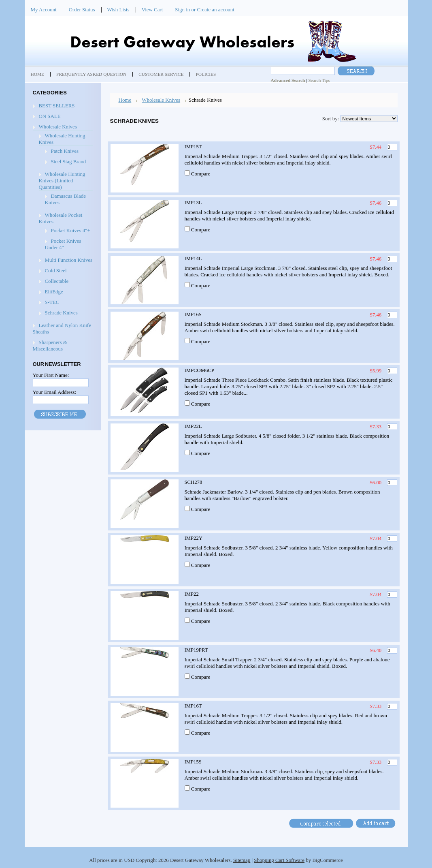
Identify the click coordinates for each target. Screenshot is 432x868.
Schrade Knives (61, 313)
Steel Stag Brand (69, 161)
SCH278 (194, 482)
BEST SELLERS (57, 106)
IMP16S (193, 314)
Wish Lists (118, 10)
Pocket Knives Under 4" (63, 244)
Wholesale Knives (58, 127)
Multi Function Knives (69, 260)
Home (125, 100)
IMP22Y (194, 538)
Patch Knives (65, 151)
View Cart (152, 10)
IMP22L (193, 426)
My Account (44, 10)
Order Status (82, 10)
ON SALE (50, 116)
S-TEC (52, 302)
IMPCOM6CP (200, 370)
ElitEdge (54, 292)
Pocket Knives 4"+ (71, 230)
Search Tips (319, 80)
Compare (201, 174)
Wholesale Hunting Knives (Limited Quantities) (62, 181)
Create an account (215, 10)
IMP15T (193, 147)
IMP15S (193, 762)
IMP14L (193, 259)
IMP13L (193, 203)
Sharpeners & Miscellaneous (50, 345)
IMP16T (193, 706)
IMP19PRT (196, 650)
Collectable (57, 281)
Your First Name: (51, 375)
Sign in (182, 10)
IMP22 (192, 594)
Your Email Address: (55, 392)
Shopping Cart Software (279, 860)
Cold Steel (56, 270)
